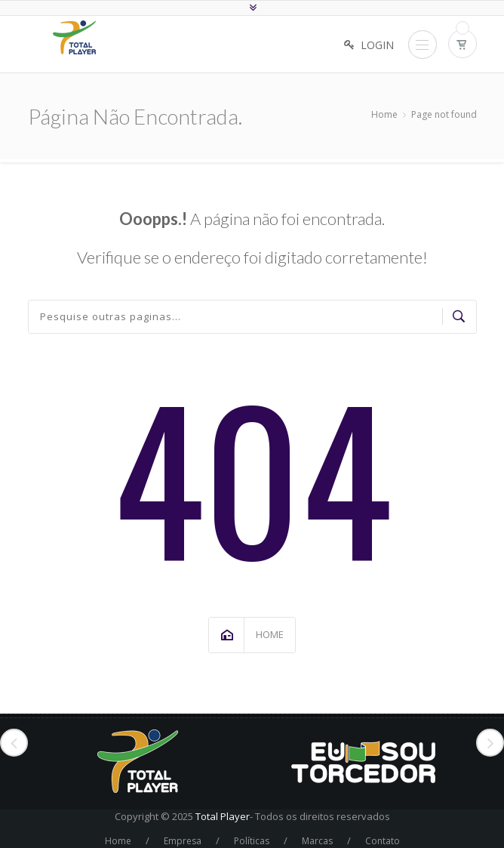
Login (377, 45)
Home (384, 114)
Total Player (223, 816)
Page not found (444, 114)
